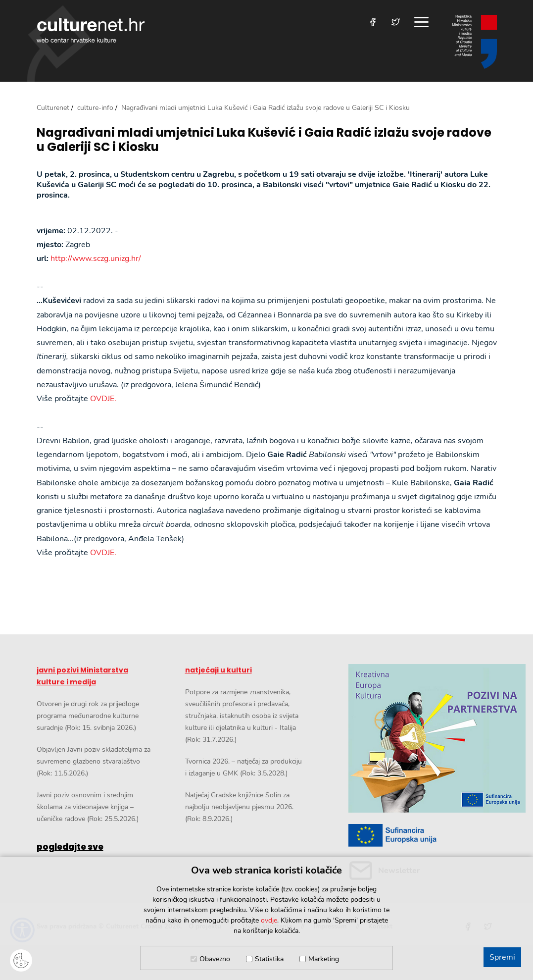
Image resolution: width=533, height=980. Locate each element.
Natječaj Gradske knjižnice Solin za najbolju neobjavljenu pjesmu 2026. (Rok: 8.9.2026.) (239, 807)
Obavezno (215, 959)
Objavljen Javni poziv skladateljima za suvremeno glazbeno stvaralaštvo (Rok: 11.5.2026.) (94, 761)
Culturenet (53, 108)
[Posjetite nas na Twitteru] (396, 22)
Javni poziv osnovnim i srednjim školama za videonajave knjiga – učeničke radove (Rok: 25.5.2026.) (88, 807)
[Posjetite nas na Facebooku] (373, 22)
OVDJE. (103, 399)
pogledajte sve (70, 847)
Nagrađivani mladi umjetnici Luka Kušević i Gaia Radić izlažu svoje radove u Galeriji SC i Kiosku (264, 140)
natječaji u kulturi (218, 670)
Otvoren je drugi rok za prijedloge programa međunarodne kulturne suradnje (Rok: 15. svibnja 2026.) (88, 716)
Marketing (324, 959)
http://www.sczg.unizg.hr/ (96, 258)
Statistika (269, 959)
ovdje (269, 920)
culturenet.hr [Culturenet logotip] (91, 30)
